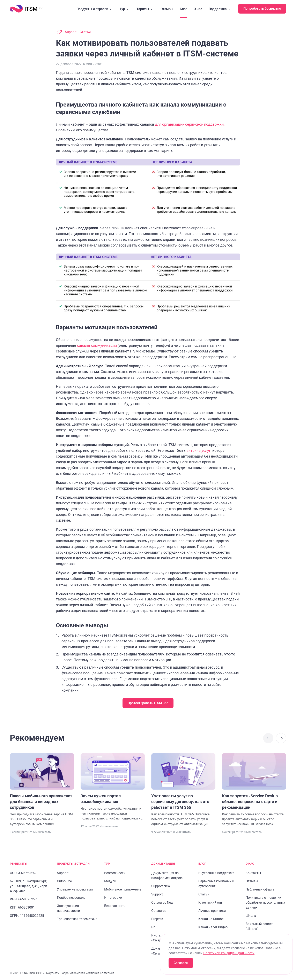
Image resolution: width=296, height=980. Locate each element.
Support (71, 32)
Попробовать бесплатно (262, 9)
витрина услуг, (199, 450)
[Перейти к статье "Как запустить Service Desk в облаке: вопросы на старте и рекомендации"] (254, 790)
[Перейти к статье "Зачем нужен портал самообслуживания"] (113, 787)
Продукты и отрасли (95, 9)
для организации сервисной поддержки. (190, 124)
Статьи (85, 32)
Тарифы (145, 9)
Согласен (181, 963)
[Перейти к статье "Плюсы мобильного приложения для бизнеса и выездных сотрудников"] (42, 790)
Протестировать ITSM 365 (148, 703)
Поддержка (220, 9)
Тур (125, 9)
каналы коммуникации (97, 345)
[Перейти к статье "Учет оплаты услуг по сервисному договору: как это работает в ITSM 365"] (183, 790)
